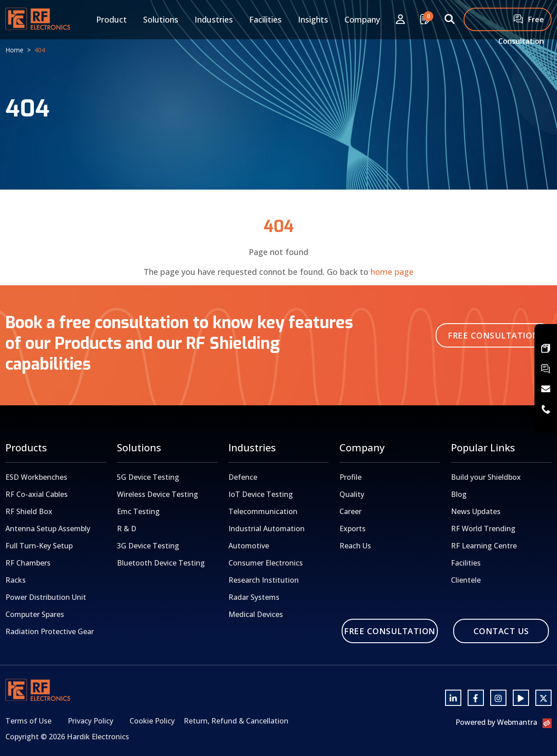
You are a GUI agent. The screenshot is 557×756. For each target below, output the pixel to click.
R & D (127, 529)
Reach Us (355, 546)
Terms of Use (28, 721)
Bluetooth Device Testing (161, 563)
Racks (16, 580)
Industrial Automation (267, 529)
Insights (313, 19)
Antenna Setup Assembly (48, 529)
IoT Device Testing (261, 494)
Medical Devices (256, 614)
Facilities (265, 19)
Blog (459, 494)
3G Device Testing (148, 546)
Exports (353, 529)
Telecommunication (263, 511)
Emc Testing (138, 511)
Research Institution (264, 580)
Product (111, 19)
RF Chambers (28, 563)
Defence (243, 477)
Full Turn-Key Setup (39, 546)
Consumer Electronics (266, 563)
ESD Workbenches (36, 477)
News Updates (476, 511)
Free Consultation (521, 23)
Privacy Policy (91, 721)
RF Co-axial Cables (37, 494)
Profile (350, 477)
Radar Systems (254, 597)
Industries (214, 19)
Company (362, 19)
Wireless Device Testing (158, 494)
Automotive (249, 546)
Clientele (466, 580)
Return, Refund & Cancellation (236, 721)
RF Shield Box (29, 511)
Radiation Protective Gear (50, 631)
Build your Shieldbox (486, 477)
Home (14, 50)
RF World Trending (483, 529)
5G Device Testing (148, 477)
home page (392, 272)
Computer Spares (35, 614)
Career (350, 511)
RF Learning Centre (484, 546)
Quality (352, 494)
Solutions (161, 19)
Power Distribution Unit (46, 597)
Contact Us (501, 631)
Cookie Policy (152, 721)
